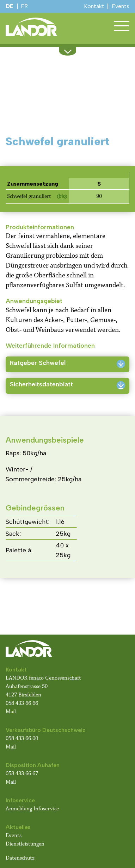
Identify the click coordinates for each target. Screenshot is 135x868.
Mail (11, 712)
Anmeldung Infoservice (32, 809)
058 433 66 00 (23, 738)
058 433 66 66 (22, 703)
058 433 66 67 (22, 774)
